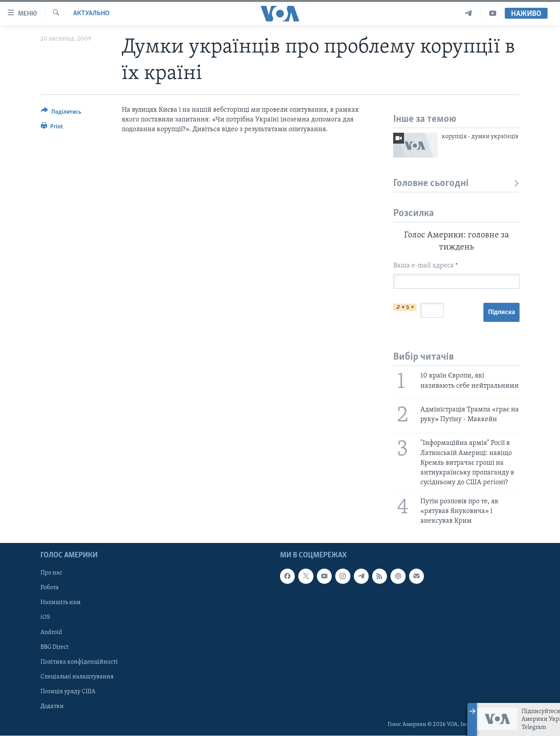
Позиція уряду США (68, 692)
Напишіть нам (60, 603)
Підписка (501, 312)
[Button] (61, 113)
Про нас (51, 573)
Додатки (52, 706)
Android (51, 632)
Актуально (91, 13)
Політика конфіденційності (79, 662)
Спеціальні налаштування (77, 677)
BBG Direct (54, 647)
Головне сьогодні (456, 184)
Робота (50, 588)
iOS (45, 618)
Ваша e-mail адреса (425, 266)
